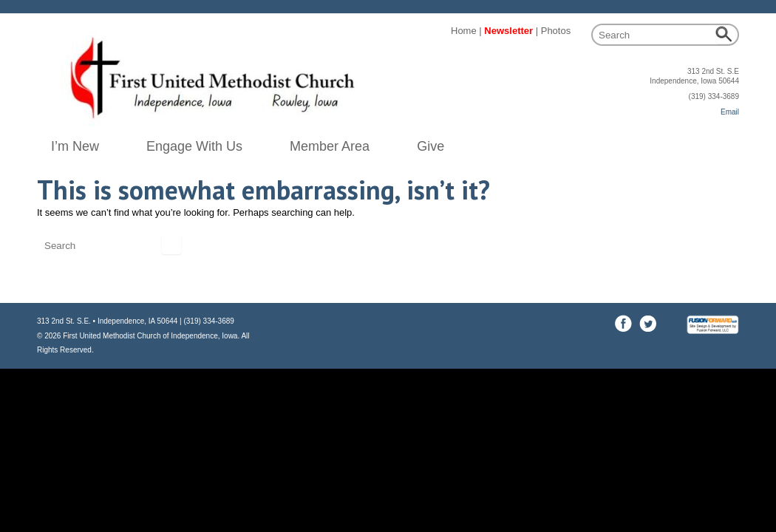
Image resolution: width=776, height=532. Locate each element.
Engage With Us (194, 146)
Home (464, 31)
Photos (556, 31)
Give (430, 146)
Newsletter (508, 31)
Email (730, 112)
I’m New (75, 146)
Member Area (330, 146)
